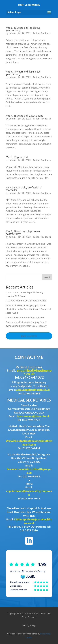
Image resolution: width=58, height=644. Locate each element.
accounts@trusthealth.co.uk (33, 390)
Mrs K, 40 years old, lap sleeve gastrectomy (23, 73)
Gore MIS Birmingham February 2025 (25, 318)
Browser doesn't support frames (29, 577)
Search (47, 277)
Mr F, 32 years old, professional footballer (24, 189)
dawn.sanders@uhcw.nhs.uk (33, 416)
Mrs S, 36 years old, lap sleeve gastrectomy (23, 29)
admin (12, 33)
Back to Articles (29, 336)
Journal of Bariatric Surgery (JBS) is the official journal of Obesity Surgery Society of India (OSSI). (28, 309)
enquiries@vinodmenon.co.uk (34, 372)
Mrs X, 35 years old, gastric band (25, 116)
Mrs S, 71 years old (17, 157)
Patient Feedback (42, 33)
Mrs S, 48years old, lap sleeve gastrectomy (23, 233)
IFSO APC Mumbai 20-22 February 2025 (26, 301)
